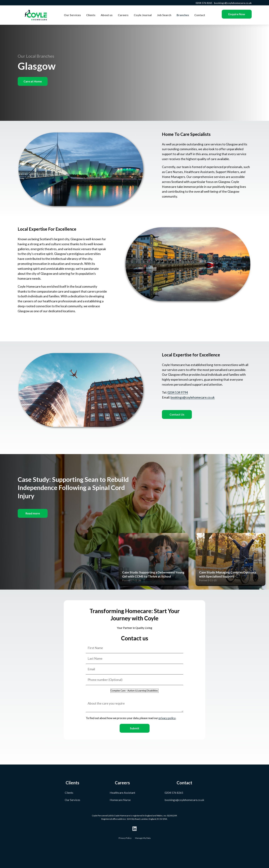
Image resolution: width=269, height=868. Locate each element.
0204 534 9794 (178, 392)
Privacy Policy (125, 838)
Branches (183, 15)
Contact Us (177, 414)
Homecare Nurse (120, 800)
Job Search (164, 15)
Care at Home (33, 81)
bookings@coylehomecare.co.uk (232, 3)
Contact (200, 15)
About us (107, 15)
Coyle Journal (143, 15)
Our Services (72, 15)
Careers (123, 15)
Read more (33, 513)
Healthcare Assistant (122, 793)
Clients (91, 15)
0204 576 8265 (204, 3)
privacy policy (167, 718)
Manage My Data (143, 838)
